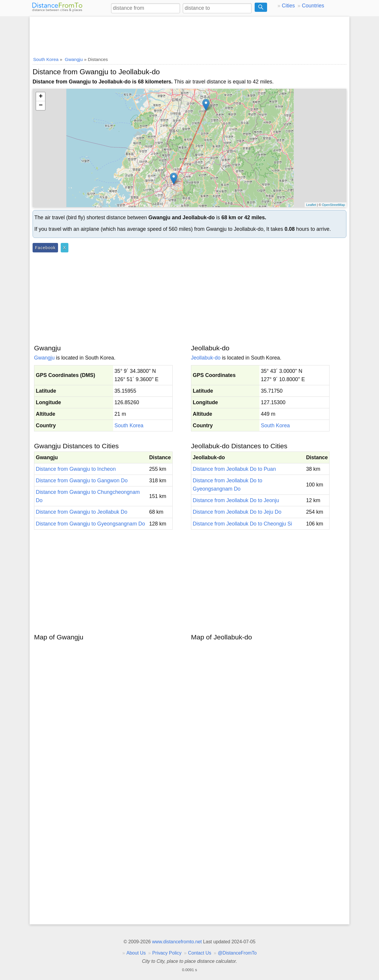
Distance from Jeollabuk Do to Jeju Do (237, 512)
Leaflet (311, 205)
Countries (313, 6)
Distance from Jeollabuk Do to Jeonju (236, 500)
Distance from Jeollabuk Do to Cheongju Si (242, 524)
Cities (288, 6)
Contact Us (200, 953)
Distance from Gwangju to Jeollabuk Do (82, 512)
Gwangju (44, 358)
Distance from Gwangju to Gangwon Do (82, 481)
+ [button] (41, 97)
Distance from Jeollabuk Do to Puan (234, 469)
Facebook (45, 248)
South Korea (129, 425)
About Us (136, 953)
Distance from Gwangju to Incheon (76, 469)
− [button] (41, 106)
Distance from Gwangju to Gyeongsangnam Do (90, 524)
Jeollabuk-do (206, 358)
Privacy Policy (167, 953)
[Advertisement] (189, 35)
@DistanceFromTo (237, 953)
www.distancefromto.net (177, 942)
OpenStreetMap (333, 205)
